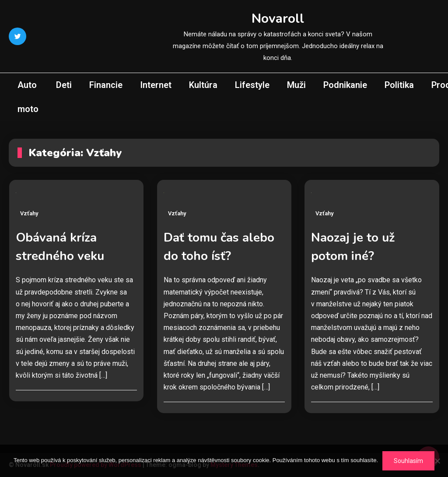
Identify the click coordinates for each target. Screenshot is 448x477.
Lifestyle (252, 85)
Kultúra (203, 85)
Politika (399, 85)
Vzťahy (29, 213)
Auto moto (28, 97)
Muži (296, 85)
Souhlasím (408, 461)
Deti (64, 85)
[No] (437, 461)
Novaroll (278, 19)
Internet (156, 85)
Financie (106, 85)
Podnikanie (345, 85)
